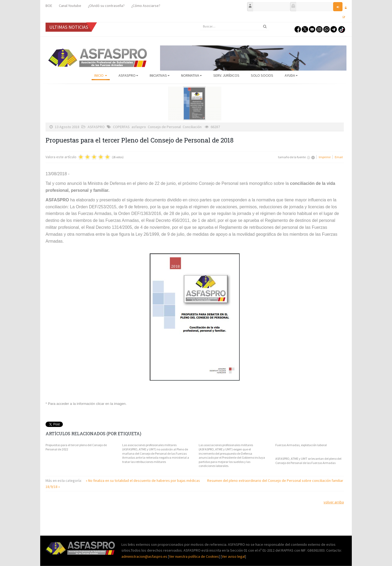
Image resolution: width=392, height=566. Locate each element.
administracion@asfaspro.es (145, 556)
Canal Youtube (70, 6)
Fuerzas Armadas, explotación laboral (301, 445)
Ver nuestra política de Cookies (194, 556)
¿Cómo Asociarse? (146, 6)
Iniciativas (160, 75)
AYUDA (291, 75)
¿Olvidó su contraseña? (106, 6)
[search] (235, 26)
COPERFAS (121, 127)
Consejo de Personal (164, 127)
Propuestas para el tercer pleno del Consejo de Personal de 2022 (76, 447)
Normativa (191, 75)
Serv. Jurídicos (226, 75)
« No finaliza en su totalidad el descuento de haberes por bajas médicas (143, 481)
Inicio (101, 75)
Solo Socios (262, 75)
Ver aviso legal (233, 556)
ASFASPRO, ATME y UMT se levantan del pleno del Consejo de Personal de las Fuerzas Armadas (308, 461)
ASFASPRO (128, 75)
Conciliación (192, 127)
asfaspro (139, 127)
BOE (49, 6)
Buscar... (200, 23)
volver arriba (334, 502)
